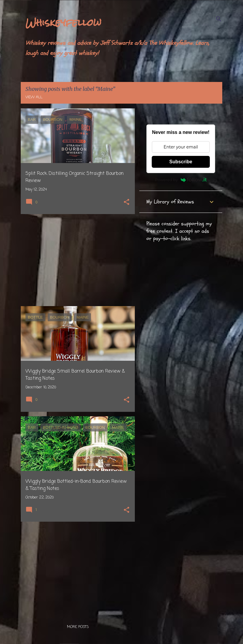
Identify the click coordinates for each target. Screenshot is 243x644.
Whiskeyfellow (63, 22)
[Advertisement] (76, 260)
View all (34, 97)
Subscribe (181, 162)
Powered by (181, 180)
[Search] (219, 19)
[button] (127, 203)
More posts (78, 627)
